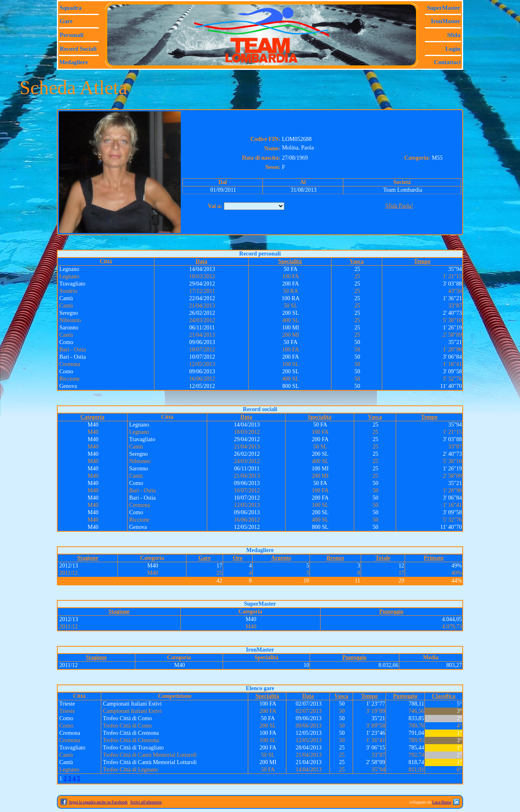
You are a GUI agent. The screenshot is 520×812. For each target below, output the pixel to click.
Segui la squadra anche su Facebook (98, 802)
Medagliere (74, 62)
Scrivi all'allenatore (146, 802)
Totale (383, 558)
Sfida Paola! (399, 206)
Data (201, 261)
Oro (238, 558)
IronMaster (446, 21)
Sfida (454, 35)
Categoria (92, 417)
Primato (434, 558)
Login (453, 49)
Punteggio (391, 612)
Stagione (88, 558)
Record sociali (78, 49)
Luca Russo (442, 802)
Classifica (444, 696)
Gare (66, 21)
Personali (72, 35)
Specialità (290, 261)
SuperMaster (444, 8)
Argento (281, 558)
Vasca (357, 261)
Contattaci (447, 62)
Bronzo (335, 558)
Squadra (71, 8)
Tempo (422, 261)
